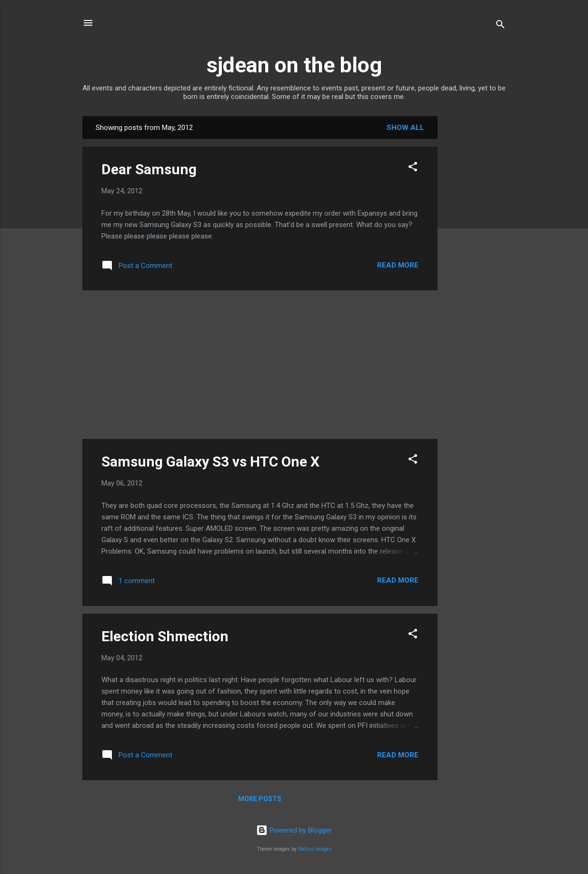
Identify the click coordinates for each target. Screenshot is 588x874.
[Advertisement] (476, 259)
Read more (398, 265)
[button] (413, 168)
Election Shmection (165, 636)
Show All (405, 128)
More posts (260, 799)
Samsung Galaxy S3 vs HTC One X (210, 462)
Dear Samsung (149, 169)
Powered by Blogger (294, 830)
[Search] (500, 26)
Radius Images (315, 849)
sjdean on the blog (294, 65)
